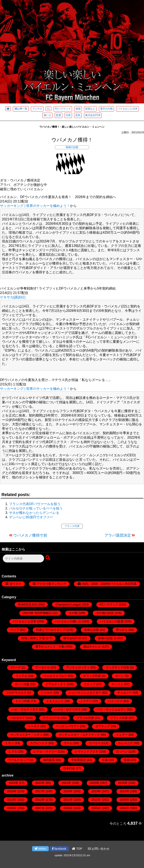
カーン (120, 676)
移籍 (78, 109)
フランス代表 (72, 526)
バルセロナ (18, 718)
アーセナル (43, 667)
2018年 (12, 791)
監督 (59, 115)
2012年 (40, 800)
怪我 (127, 760)
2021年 (66, 783)
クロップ (90, 684)
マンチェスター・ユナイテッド (79, 735)
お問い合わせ (99, 849)
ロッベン (122, 752)
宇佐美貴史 (79, 760)
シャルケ (47, 693)
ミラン (9, 743)
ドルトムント (55, 701)
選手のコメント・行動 (50, 647)
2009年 (125, 800)
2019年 (123, 783)
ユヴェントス (39, 743)
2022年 (40, 783)
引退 (105, 760)
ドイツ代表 (23, 701)
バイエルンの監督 (112, 621)
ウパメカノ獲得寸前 (30, 535)
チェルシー (125, 693)
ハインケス (115, 701)
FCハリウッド (63, 109)
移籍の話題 (72, 147)
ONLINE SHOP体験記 (37, 613)
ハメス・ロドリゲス (68, 709)
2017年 (40, 791)
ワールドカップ (18, 760)
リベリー (95, 743)
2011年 (68, 800)
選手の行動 (106, 109)
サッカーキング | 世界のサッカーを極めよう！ (35, 206)
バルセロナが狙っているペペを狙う (36, 508)
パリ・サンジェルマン (111, 709)
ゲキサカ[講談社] (13, 297)
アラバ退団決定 (118, 535)
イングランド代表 (117, 667)
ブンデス (37, 109)
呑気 (78, 115)
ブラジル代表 (85, 718)
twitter (40, 849)
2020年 (95, 783)
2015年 (96, 791)
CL (48, 109)
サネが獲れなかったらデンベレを (34, 513)
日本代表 (69, 768)
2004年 (125, 808)
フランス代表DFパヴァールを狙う (35, 504)
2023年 (14, 783)
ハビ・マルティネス (25, 709)
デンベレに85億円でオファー (31, 517)
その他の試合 (105, 613)
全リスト (16, 584)
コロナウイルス (16, 693)
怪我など (90, 109)
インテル (21, 676)
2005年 (96, 808)
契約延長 (49, 760)
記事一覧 (21, 109)
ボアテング (103, 726)
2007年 (40, 808)
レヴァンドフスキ (86, 752)
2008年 (12, 808)
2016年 (68, 791)
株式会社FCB (93, 115)
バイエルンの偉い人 (68, 621)
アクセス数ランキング (51, 584)
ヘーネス (34, 726)
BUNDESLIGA (27, 605)
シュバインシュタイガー (85, 693)
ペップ (15, 630)
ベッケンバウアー (68, 726)
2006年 (68, 808)
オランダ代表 (92, 676)
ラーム (68, 743)
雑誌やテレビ (92, 647)
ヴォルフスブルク (55, 676)
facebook (59, 849)
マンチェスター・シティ (26, 735)
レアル (13, 752)
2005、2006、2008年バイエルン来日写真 (109, 584)
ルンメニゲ (126, 743)
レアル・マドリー (45, 752)
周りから (122, 630)
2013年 (12, 800)
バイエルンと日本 (127, 109)
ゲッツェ (118, 684)
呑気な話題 (92, 630)
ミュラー (122, 735)
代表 (68, 115)
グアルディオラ (56, 684)
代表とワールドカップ (51, 630)
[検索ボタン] (48, 558)
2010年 (96, 800)
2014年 (125, 791)
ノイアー (86, 701)
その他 (73, 613)
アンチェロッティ (78, 667)
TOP (77, 849)
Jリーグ (16, 667)
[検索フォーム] (23, 558)
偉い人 (47, 115)
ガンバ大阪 (22, 684)
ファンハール (51, 718)
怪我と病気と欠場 (33, 638)
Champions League (68, 605)
